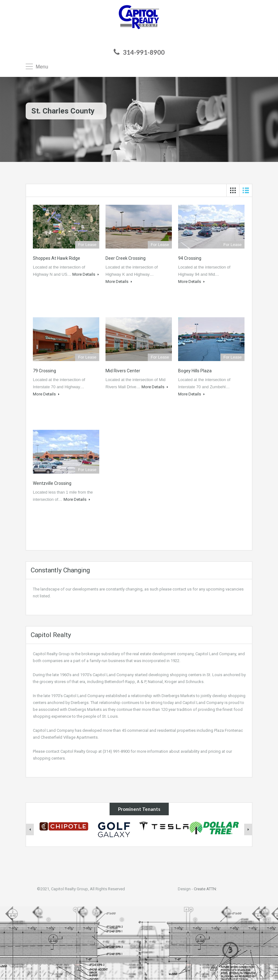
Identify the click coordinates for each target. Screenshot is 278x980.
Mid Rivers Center (123, 371)
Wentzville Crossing (52, 483)
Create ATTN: (205, 889)
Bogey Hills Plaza (195, 371)
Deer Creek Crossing (126, 258)
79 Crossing (44, 371)
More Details (86, 274)
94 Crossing (190, 258)
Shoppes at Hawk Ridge (57, 258)
